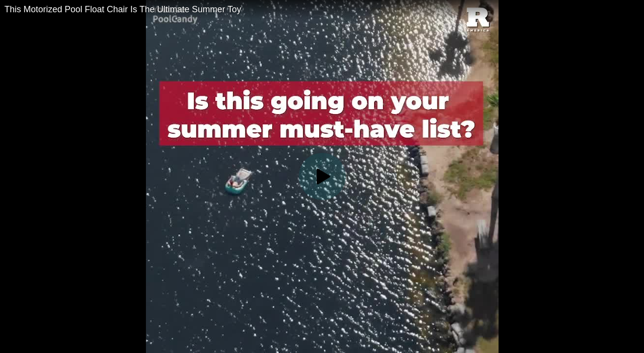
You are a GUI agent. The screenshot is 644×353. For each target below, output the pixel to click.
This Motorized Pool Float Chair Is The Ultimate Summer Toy (123, 9)
